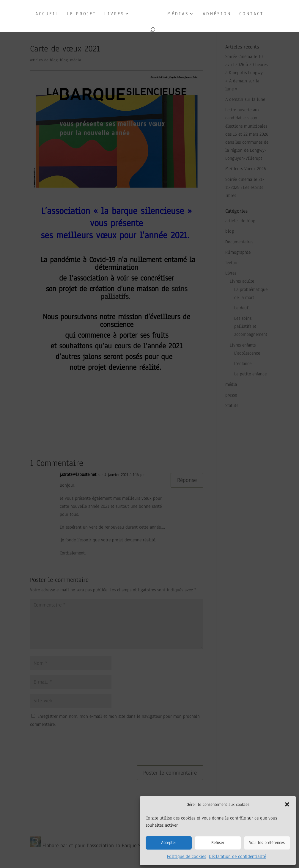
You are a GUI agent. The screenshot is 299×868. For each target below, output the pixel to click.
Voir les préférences (267, 843)
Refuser (218, 843)
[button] (287, 804)
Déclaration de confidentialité (237, 856)
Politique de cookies (187, 856)
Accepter (169, 843)
